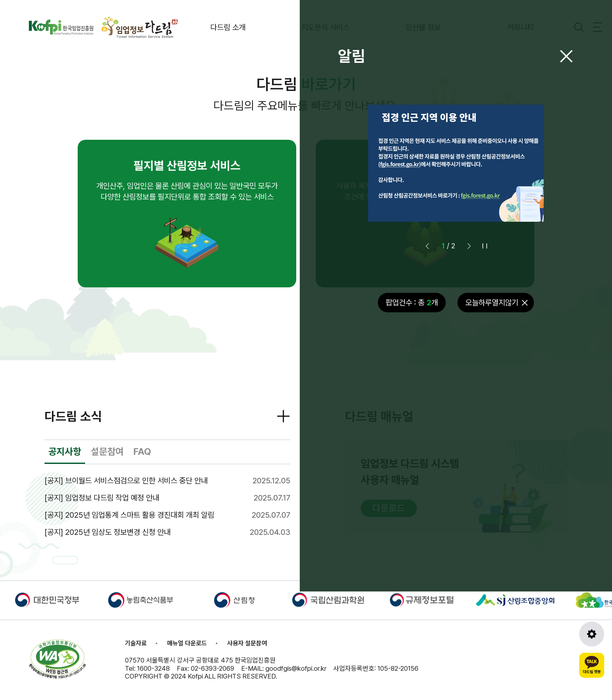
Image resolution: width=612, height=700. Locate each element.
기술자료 (136, 643)
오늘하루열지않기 (492, 303)
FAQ (142, 452)
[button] (469, 246)
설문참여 (107, 452)
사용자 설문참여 (247, 643)
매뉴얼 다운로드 (187, 643)
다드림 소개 (228, 27)
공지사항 (65, 452)
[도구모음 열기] (592, 634)
